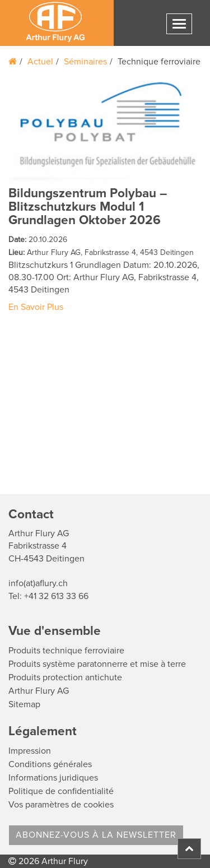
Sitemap (24, 704)
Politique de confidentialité (61, 791)
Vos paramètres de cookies (61, 805)
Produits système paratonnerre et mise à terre (97, 664)
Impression (30, 751)
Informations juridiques (53, 778)
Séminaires (85, 62)
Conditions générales (50, 764)
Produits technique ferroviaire (66, 651)
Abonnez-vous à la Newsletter (96, 835)
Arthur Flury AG (39, 691)
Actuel (40, 62)
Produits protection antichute (65, 677)
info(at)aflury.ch (38, 583)
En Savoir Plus (36, 307)
